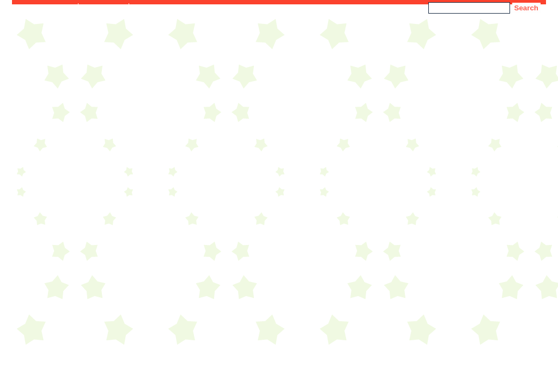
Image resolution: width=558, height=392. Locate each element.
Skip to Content (48, 7)
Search (526, 8)
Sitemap (148, 7)
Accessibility (104, 7)
